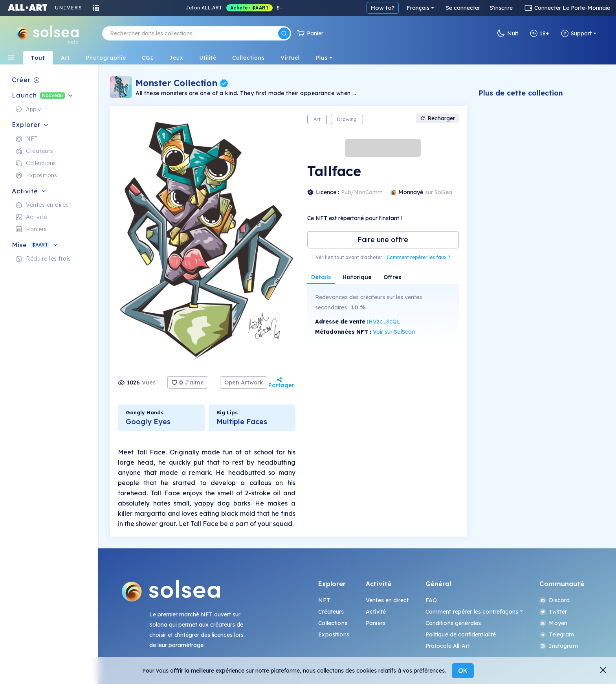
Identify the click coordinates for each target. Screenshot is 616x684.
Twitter (553, 612)
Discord (555, 600)
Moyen (553, 623)
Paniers (376, 623)
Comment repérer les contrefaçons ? (474, 612)
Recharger (437, 118)
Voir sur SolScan (394, 332)
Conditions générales (453, 623)
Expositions (334, 634)
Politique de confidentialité (461, 634)
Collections (333, 623)
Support (576, 33)
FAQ (431, 600)
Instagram (558, 646)
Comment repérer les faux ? (418, 257)
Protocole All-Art (448, 646)
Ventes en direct (387, 600)
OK (463, 671)
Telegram (557, 634)
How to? (383, 8)
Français (418, 8)
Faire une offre (383, 240)
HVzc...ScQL (384, 322)
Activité (376, 612)
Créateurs (331, 612)
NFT (324, 600)
